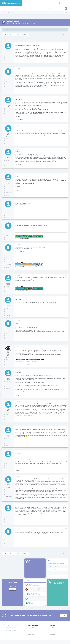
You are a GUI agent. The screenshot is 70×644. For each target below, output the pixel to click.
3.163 (7, 334)
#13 (66, 347)
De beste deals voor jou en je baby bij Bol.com (56, 570)
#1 (66, 43)
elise (8, 537)
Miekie (8, 329)
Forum (39, 3)
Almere (7, 61)
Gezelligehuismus (31, 585)
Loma (29, 599)
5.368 (7, 56)
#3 (66, 97)
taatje (8, 378)
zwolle (7, 87)
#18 (66, 477)
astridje (8, 157)
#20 (66, 529)
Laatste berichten (14, 9)
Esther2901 (30, 595)
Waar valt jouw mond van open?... (34, 589)
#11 (66, 297)
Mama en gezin (31, 635)
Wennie (8, 105)
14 (6, 310)
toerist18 (8, 253)
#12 (66, 321)
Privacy (52, 629)
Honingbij (8, 182)
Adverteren (53, 635)
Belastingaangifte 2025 (32, 593)
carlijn (8, 77)
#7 (66, 201)
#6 (66, 174)
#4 (66, 126)
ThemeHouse (13, 642)
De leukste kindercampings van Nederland (56, 564)
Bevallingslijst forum (16, 24)
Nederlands (63, 642)
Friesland (7, 339)
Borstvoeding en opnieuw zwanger (35, 598)
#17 (66, 451)
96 (6, 187)
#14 (66, 370)
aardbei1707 (30, 604)
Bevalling (29, 631)
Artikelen (32, 3)
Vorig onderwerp (57, 35)
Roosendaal (8, 389)
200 (23, 35)
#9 (66, 245)
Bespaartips (30, 584)
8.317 (7, 258)
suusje (28, 24)
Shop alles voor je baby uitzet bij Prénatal (55, 567)
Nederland (7, 268)
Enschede (7, 195)
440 (6, 82)
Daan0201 (8, 231)
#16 (66, 427)
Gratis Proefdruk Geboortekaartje (54, 573)
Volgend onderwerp (64, 35)
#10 (66, 275)
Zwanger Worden (31, 627)
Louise (8, 305)
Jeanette (8, 485)
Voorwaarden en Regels (55, 642)
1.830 (7, 236)
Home (26, 3)
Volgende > (27, 35)
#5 (66, 149)
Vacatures (52, 633)
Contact (52, 627)
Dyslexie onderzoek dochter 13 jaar (35, 603)
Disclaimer (52, 631)
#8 (66, 223)
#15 (66, 402)
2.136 (7, 383)
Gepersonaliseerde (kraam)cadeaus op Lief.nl (56, 576)
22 (6, 489)
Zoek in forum (6, 9)
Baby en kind (30, 633)
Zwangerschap (31, 629)
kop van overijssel (9, 495)
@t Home (7, 365)
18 (6, 110)
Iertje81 (29, 590)
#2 (66, 69)
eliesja (8, 355)
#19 (66, 505)
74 (6, 162)
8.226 (7, 359)
